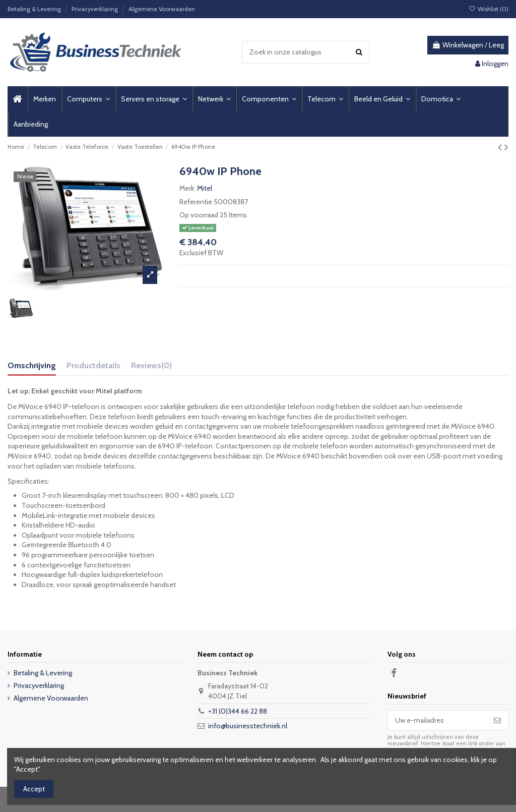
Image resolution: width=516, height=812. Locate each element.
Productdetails (93, 365)
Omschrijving (32, 365)
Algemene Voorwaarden (162, 9)
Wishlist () (489, 9)
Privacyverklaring (95, 9)
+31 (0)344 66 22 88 (238, 711)
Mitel (205, 188)
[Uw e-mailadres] (437, 720)
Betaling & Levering (35, 9)
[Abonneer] (497, 720)
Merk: (187, 188)
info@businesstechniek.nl (248, 726)
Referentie (196, 202)
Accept (34, 789)
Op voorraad (199, 215)
